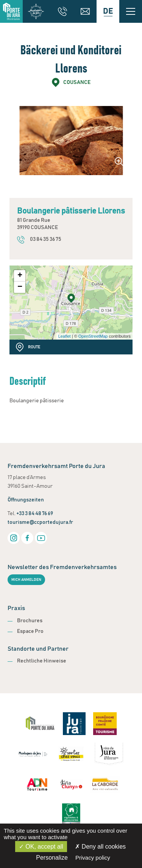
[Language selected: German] (108, 11)
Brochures (30, 621)
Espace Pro (30, 631)
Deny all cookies (100, 847)
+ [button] (20, 276)
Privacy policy (93, 858)
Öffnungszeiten (26, 500)
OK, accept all (41, 847)
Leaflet (65, 336)
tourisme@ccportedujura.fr (40, 522)
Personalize (52, 858)
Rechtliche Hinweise (42, 661)
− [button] (20, 287)
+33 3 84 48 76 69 (35, 514)
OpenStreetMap (93, 336)
